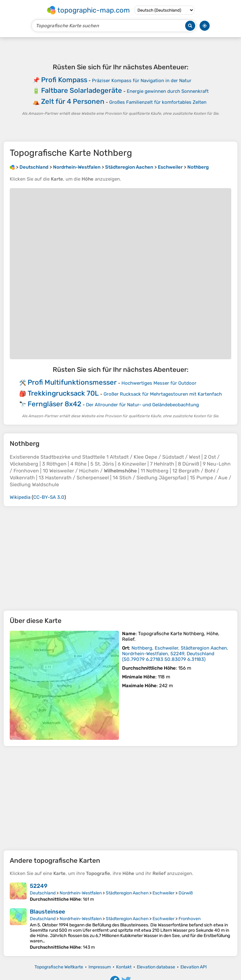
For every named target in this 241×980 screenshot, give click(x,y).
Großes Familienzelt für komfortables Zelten (158, 102)
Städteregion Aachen (127, 893)
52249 (39, 886)
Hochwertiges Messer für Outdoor (159, 383)
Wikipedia (20, 497)
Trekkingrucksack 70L (63, 393)
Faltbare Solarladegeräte (82, 90)
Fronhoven (190, 919)
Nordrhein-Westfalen (81, 893)
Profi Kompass (64, 80)
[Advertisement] (120, 558)
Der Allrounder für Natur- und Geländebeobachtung (142, 405)
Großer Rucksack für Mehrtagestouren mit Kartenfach (163, 394)
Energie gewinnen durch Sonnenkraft (168, 91)
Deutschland (43, 893)
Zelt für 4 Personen (73, 101)
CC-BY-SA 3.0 (49, 497)
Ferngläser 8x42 (54, 404)
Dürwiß (186, 893)
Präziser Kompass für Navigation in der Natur (142, 81)
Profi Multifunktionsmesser (72, 382)
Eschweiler (163, 893)
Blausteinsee (47, 912)
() (175, 654)
